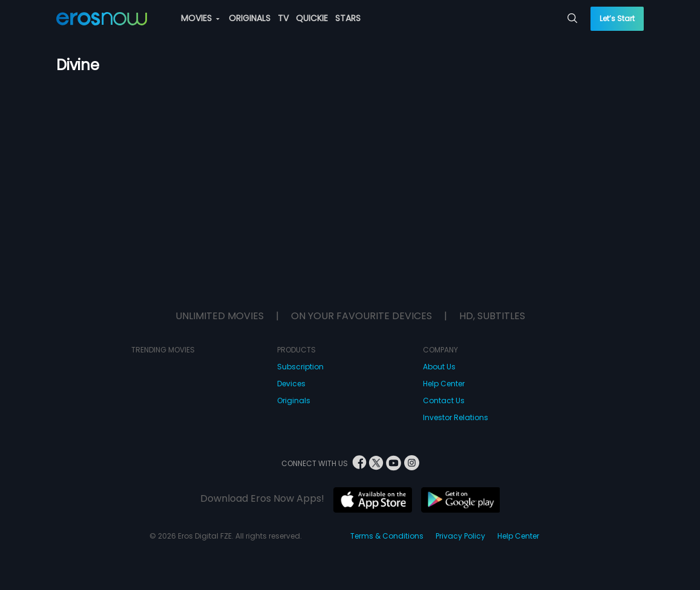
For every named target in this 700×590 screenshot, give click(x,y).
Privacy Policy (460, 536)
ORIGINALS (250, 18)
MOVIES (200, 18)
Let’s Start (617, 18)
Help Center (444, 384)
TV (283, 18)
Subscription (300, 367)
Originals (294, 400)
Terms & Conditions (387, 536)
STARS (348, 18)
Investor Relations (456, 417)
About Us (439, 367)
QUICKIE (312, 18)
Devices (291, 384)
